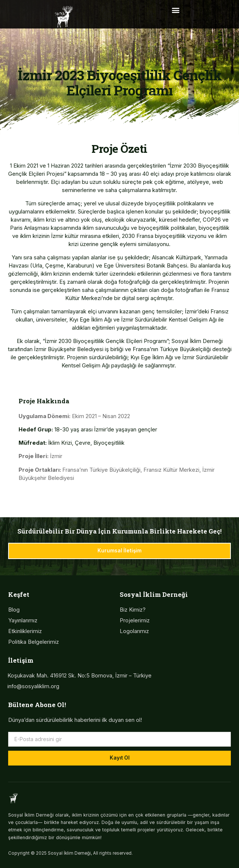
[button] (175, 10)
